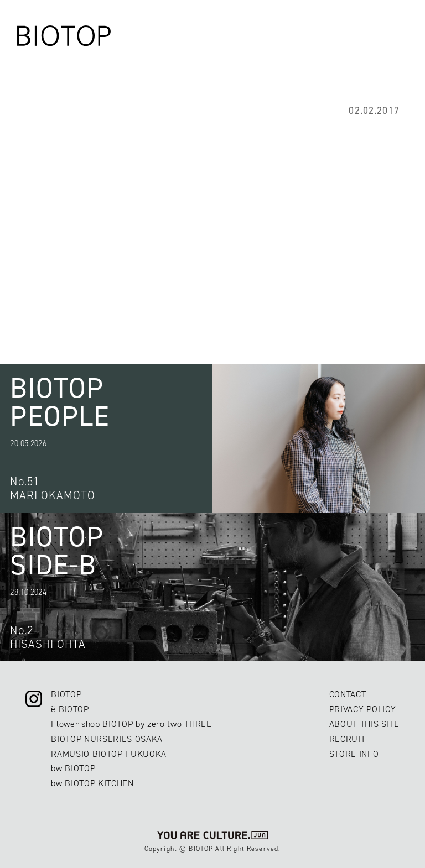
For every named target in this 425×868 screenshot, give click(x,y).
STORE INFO (354, 754)
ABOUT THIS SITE (364, 724)
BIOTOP (66, 694)
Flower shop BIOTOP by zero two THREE (131, 724)
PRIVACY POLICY (362, 709)
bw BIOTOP (73, 768)
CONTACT (348, 694)
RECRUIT (348, 739)
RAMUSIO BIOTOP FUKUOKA (109, 754)
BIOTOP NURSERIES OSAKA (107, 739)
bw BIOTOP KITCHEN (92, 783)
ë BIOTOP (70, 709)
